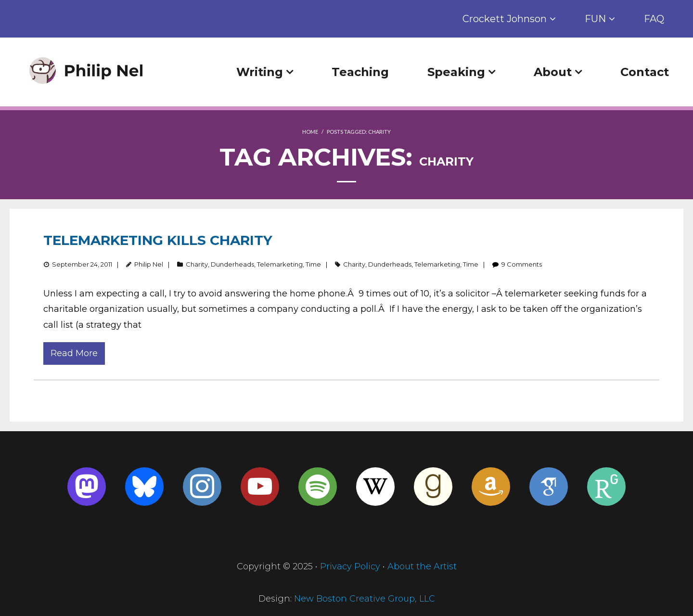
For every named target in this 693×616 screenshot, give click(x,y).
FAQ (654, 19)
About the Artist (422, 566)
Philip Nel (149, 264)
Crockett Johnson (505, 19)
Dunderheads (232, 264)
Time (313, 264)
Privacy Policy (350, 566)
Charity (197, 264)
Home (310, 132)
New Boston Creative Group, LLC (365, 599)
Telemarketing (280, 264)
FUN (595, 19)
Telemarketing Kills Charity (158, 240)
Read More (74, 353)
